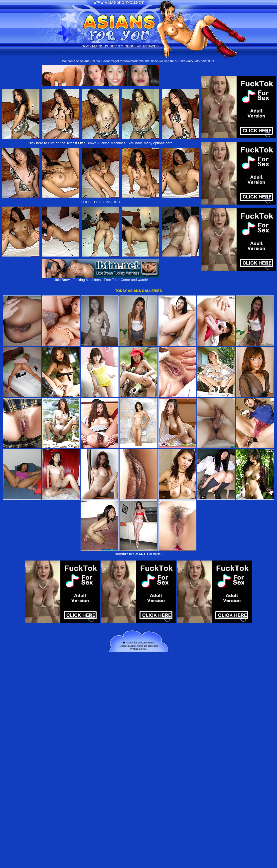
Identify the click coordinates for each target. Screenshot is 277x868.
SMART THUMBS (147, 554)
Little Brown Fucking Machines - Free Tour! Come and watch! (101, 278)
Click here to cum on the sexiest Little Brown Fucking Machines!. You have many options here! (101, 143)
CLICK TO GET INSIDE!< (100, 202)
